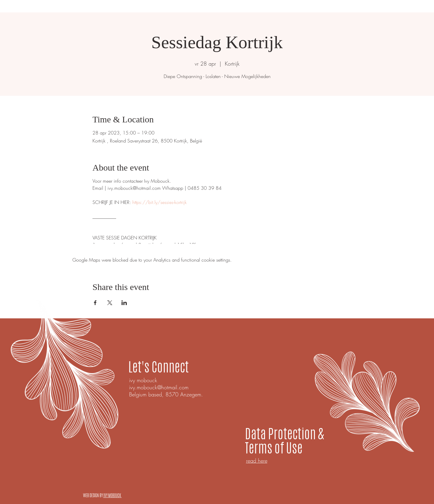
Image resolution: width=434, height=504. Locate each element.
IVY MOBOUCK (113, 495)
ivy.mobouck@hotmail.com (159, 387)
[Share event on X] (110, 303)
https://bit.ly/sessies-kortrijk (160, 202)
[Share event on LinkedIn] (124, 303)
